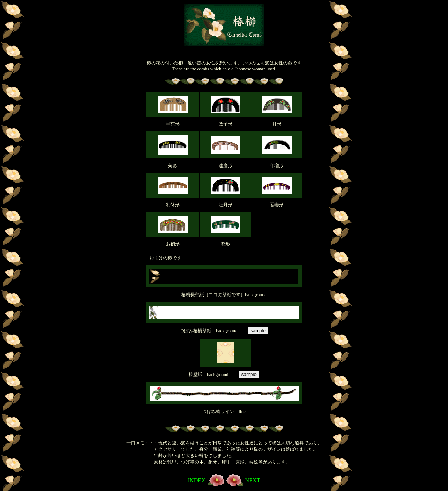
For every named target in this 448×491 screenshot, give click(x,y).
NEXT (253, 480)
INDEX (197, 480)
